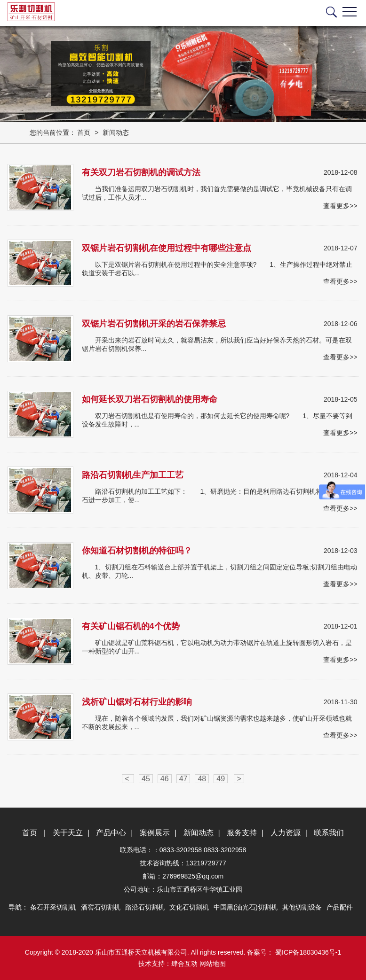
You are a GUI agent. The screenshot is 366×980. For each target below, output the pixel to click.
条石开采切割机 (53, 907)
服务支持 (242, 833)
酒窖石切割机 (101, 907)
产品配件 (340, 907)
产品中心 (111, 833)
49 (221, 779)
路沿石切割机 (145, 907)
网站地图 (213, 964)
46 (165, 779)
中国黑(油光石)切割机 (245, 907)
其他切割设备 (302, 907)
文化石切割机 (189, 907)
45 (146, 779)
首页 (84, 132)
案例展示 (155, 833)
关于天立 (68, 833)
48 (202, 779)
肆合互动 (184, 964)
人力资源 (286, 833)
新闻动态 (116, 132)
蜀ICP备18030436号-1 (307, 952)
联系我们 (329, 833)
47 (183, 779)
